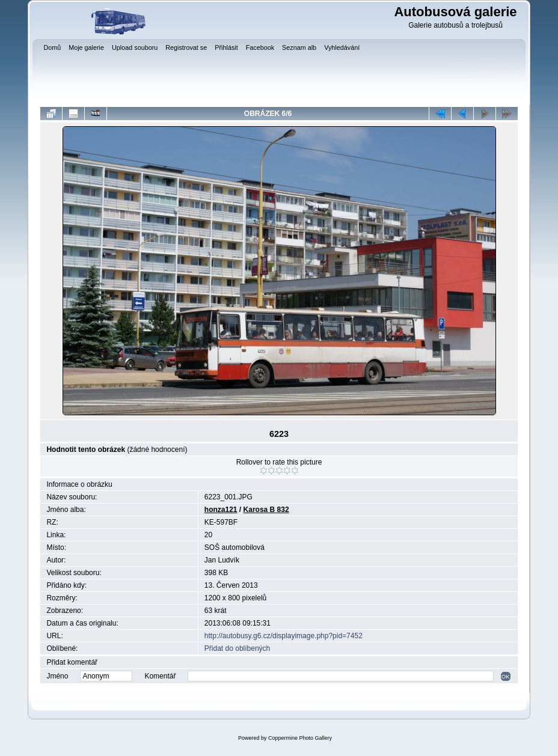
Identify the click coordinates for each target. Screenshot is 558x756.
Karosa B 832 (266, 510)
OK (506, 676)
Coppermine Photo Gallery (300, 738)
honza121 (221, 510)
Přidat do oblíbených (237, 648)
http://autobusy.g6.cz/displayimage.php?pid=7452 (284, 636)
